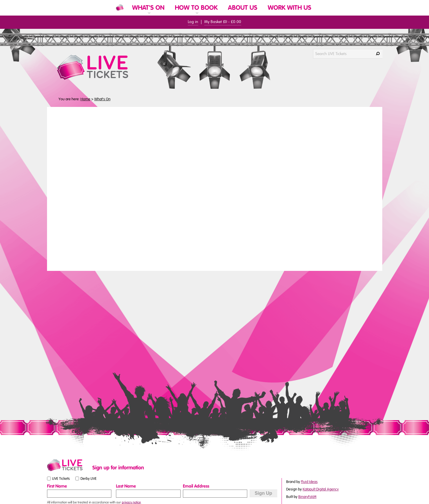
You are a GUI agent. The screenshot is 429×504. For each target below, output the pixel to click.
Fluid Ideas (309, 482)
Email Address (196, 486)
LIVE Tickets (61, 479)
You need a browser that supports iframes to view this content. (215, 188)
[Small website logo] (68, 465)
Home (85, 99)
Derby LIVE (89, 479)
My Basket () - (223, 22)
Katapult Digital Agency (321, 489)
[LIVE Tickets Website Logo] (100, 67)
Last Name (126, 486)
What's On (102, 99)
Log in (193, 22)
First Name (57, 486)
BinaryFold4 (307, 497)
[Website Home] (120, 7)
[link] (148, 15)
